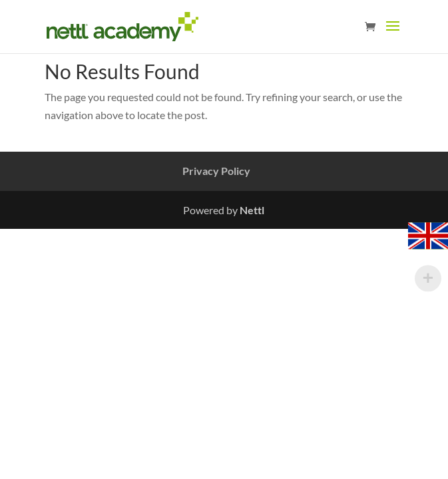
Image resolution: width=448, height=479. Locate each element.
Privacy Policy (216, 171)
